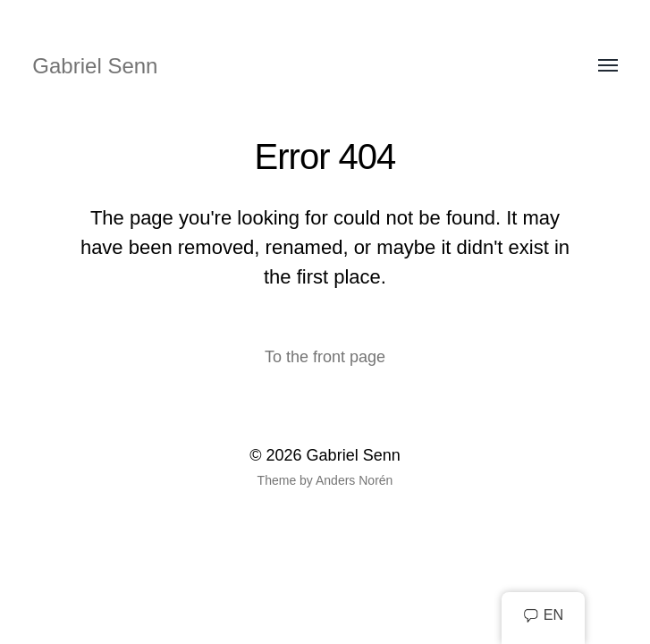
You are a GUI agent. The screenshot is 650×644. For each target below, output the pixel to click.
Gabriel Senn (95, 66)
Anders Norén (354, 480)
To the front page (325, 357)
